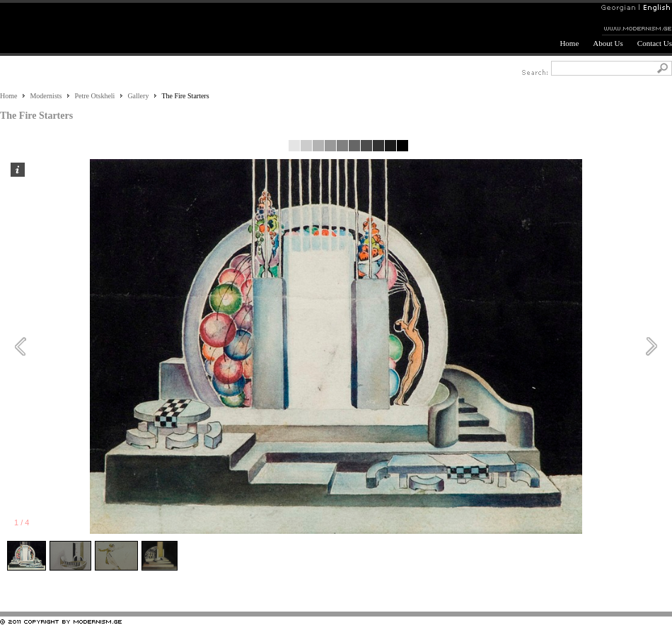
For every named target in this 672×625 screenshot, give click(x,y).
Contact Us (655, 43)
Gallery (138, 96)
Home (569, 43)
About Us (608, 43)
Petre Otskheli (94, 96)
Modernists (46, 96)
